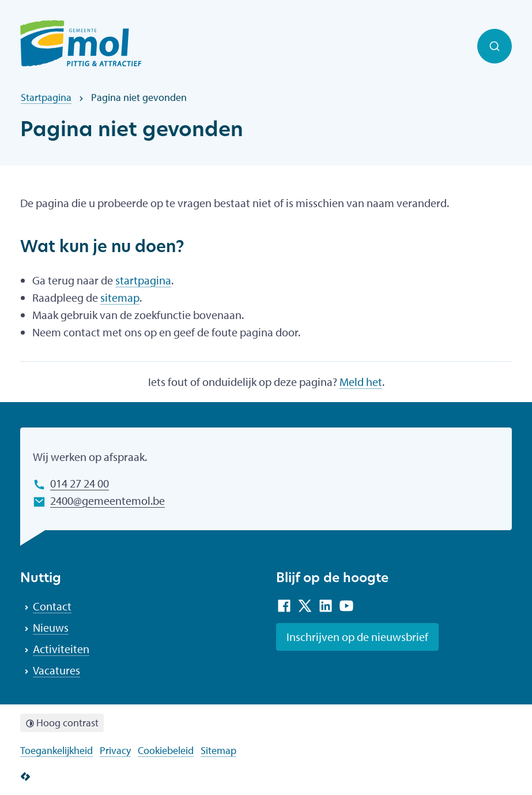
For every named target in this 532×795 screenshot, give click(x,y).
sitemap (120, 297)
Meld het (361, 382)
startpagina (143, 280)
